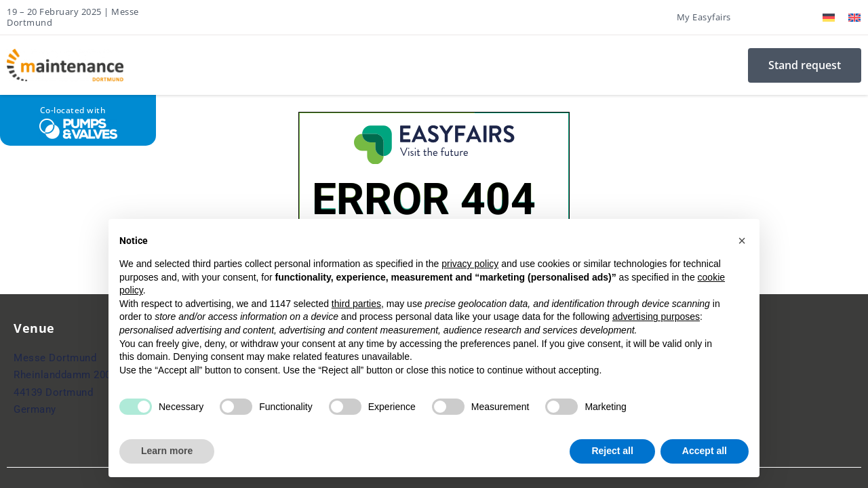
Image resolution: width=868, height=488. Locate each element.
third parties (356, 304)
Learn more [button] (167, 451)
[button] (742, 241)
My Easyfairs (704, 17)
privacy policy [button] (470, 264)
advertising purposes (656, 317)
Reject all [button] (612, 451)
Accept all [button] (705, 451)
